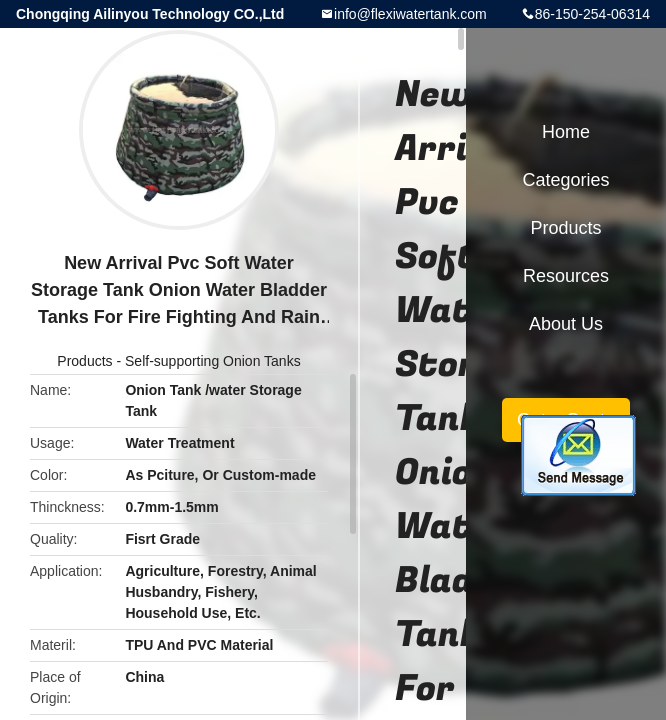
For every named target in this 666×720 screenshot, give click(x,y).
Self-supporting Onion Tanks (213, 361)
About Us (566, 324)
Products (84, 361)
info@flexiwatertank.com (410, 14)
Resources (566, 276)
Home (566, 132)
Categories (565, 180)
